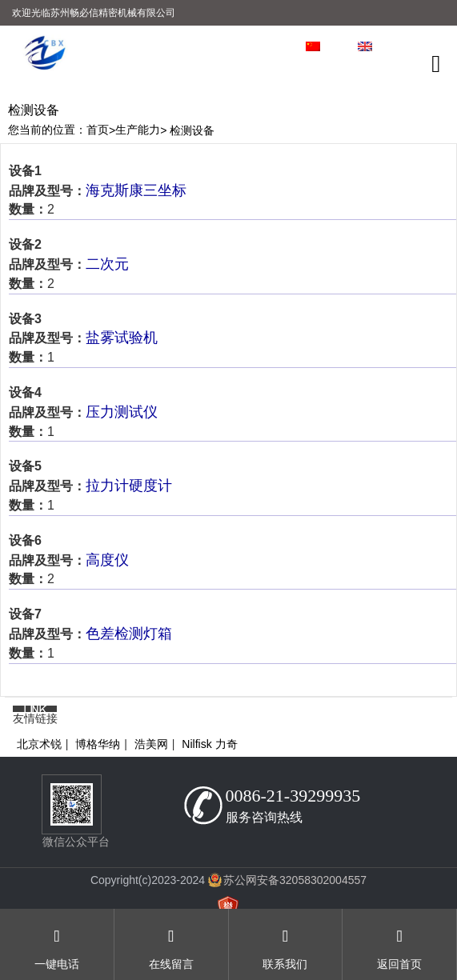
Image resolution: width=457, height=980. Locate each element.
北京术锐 (39, 744)
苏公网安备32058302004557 (295, 880)
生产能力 (138, 130)
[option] (228, 96)
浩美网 (151, 744)
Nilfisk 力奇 (209, 744)
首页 (98, 130)
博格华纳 (98, 744)
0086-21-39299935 (293, 796)
